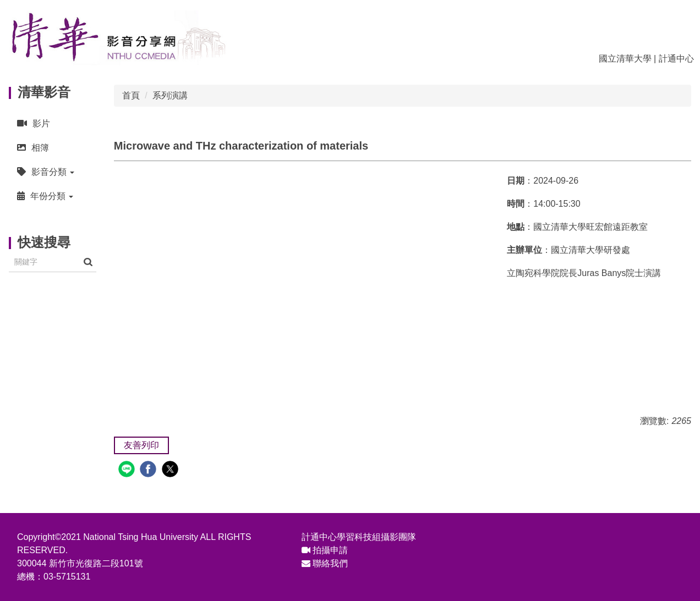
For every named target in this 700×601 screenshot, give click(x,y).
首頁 (131, 95)
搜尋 (88, 262)
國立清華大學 (625, 59)
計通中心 (676, 59)
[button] (53, 172)
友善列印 (141, 445)
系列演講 (170, 95)
